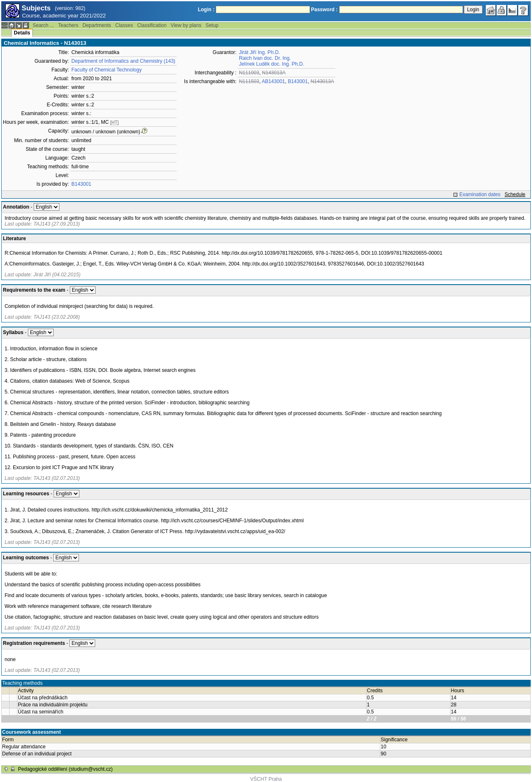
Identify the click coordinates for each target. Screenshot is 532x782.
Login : (206, 10)
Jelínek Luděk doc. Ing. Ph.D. (272, 64)
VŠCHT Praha (266, 779)
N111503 (249, 81)
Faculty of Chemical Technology (107, 70)
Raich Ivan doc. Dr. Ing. (265, 58)
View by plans (186, 25)
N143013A (274, 73)
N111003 (249, 73)
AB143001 (273, 81)
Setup (212, 25)
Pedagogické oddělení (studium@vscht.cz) (65, 769)
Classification (152, 25)
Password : (324, 10)
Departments (97, 25)
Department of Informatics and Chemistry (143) (123, 61)
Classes (124, 25)
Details (22, 33)
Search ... (43, 25)
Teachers (68, 25)
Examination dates (480, 194)
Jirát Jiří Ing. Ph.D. (260, 52)
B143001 (81, 184)
